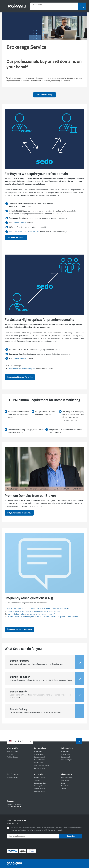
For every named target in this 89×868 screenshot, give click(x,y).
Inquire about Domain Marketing (20, 377)
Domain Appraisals (40, 783)
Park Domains (12, 774)
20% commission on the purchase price (24, 232)
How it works (38, 752)
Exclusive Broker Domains (42, 765)
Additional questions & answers (19, 629)
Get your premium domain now (19, 513)
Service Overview (40, 778)
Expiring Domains (40, 768)
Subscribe (71, 836)
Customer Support (13, 806)
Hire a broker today (45, 95)
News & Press (65, 780)
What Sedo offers (12, 752)
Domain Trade (66, 754)
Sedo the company (67, 778)
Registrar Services (13, 757)
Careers (64, 789)
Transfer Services (19, 223)
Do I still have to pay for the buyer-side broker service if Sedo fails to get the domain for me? (42, 617)
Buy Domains (39, 748)
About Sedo (66, 774)
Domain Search (39, 754)
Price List (10, 754)
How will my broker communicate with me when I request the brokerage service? (38, 608)
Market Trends (39, 763)
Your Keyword (37, 5)
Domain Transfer (39, 789)
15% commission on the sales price (22, 369)
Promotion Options (67, 760)
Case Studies (65, 786)
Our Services (39, 774)
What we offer (13, 748)
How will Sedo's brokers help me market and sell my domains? (31, 614)
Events (63, 783)
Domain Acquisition (40, 757)
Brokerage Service (40, 786)
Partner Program (40, 791)
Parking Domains (12, 778)
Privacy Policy (12, 823)
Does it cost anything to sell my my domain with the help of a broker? (33, 611)
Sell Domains (66, 748)
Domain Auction (66, 757)
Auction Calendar (40, 760)
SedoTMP (37, 780)
